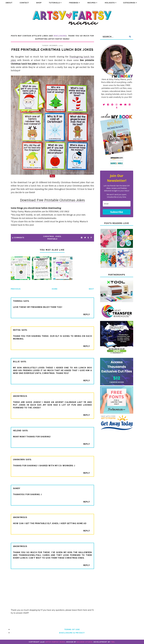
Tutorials (54, 3)
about (9, 3)
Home (55, 289)
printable (52, 239)
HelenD (17, 431)
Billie (16, 362)
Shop (39, 3)
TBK (113, 642)
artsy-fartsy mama (55, 642)
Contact (24, 3)
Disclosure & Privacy (72, 633)
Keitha (17, 330)
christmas (49, 236)
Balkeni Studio (85, 642)
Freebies (74, 3)
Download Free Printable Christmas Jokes (52, 200)
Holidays (110, 3)
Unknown (19, 460)
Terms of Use (72, 629)
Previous (16, 289)
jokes (58, 236)
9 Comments (18, 238)
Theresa (18, 301)
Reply (87, 314)
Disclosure (60, 36)
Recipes (92, 3)
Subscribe (117, 212)
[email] (117, 204)
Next (91, 289)
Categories (129, 3)
